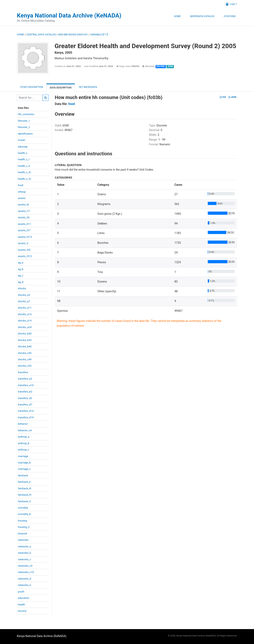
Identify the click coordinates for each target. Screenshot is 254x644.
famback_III (25, 488)
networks (23, 540)
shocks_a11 (25, 308)
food (21, 185)
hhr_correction (26, 114)
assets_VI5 (24, 250)
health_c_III (24, 172)
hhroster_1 (24, 121)
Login (230, 4)
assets (22, 198)
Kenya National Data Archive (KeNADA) (69, 15)
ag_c (21, 275)
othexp (22, 192)
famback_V (24, 501)
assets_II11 (24, 224)
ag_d (21, 282)
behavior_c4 (25, 430)
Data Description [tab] (61, 88)
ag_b (21, 269)
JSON (232, 97)
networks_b (24, 553)
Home (177, 16)
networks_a (24, 546)
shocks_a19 (25, 321)
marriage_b (24, 463)
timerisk (23, 534)
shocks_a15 (25, 314)
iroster (22, 140)
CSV (223, 97)
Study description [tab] (32, 87)
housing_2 (24, 527)
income (22, 611)
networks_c (24, 559)
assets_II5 (24, 217)
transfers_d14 (26, 411)
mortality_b (24, 514)
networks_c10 (26, 572)
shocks (22, 288)
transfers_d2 (25, 398)
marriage (23, 456)
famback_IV (25, 495)
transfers (23, 372)
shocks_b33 (25, 340)
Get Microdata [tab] (88, 87)
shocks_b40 (25, 346)
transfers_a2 (25, 379)
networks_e (24, 585)
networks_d (24, 579)
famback (23, 475)
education (24, 598)
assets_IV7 (24, 230)
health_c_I (24, 159)
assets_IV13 (25, 237)
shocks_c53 (25, 366)
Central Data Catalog (41, 34)
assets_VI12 (25, 256)
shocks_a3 (24, 295)
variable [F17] (99, 34)
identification (25, 134)
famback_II (24, 482)
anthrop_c (24, 450)
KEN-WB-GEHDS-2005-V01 (73, 34)
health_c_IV (24, 179)
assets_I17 (24, 211)
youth (21, 592)
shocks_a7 (24, 301)
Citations (230, 16)
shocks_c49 (25, 359)
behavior (23, 424)
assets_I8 (23, 204)
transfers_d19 (26, 417)
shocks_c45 (25, 353)
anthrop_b (24, 443)
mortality (23, 508)
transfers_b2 (25, 392)
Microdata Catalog (202, 16)
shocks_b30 (25, 334)
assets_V (23, 243)
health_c (23, 153)
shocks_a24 (25, 327)
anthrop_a (24, 437)
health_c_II (24, 166)
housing (22, 521)
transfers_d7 (25, 405)
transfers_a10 (26, 385)
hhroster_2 (24, 127)
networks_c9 (25, 566)
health (21, 605)
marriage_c (24, 469)
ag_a (21, 263)
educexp (23, 147)
